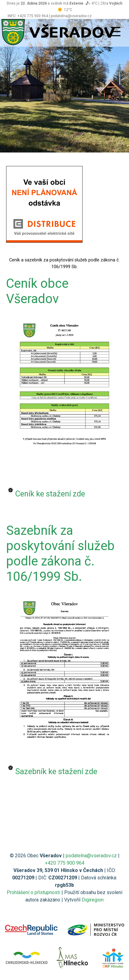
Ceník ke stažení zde (50, 494)
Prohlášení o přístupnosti (33, 892)
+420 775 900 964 (65, 863)
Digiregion (93, 900)
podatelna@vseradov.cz (91, 856)
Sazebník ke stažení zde (56, 771)
